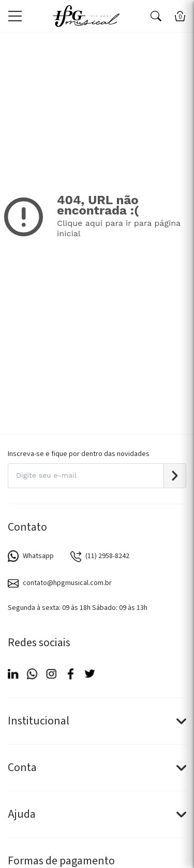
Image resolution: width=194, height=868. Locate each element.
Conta (97, 767)
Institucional (97, 721)
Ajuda (97, 814)
